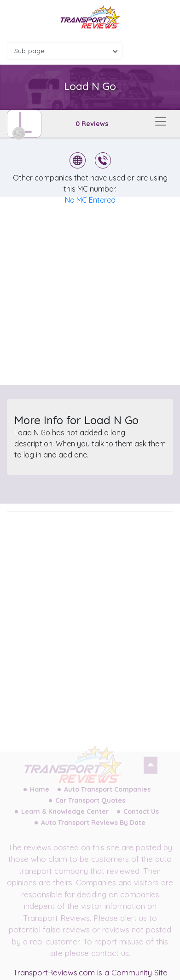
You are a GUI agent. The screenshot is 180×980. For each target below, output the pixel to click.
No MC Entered (90, 200)
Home (40, 794)
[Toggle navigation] (161, 121)
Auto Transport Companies (107, 794)
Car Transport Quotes (90, 806)
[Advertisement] (90, 291)
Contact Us (141, 817)
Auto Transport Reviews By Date (93, 828)
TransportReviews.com (54, 972)
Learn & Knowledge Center (65, 817)
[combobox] (65, 51)
